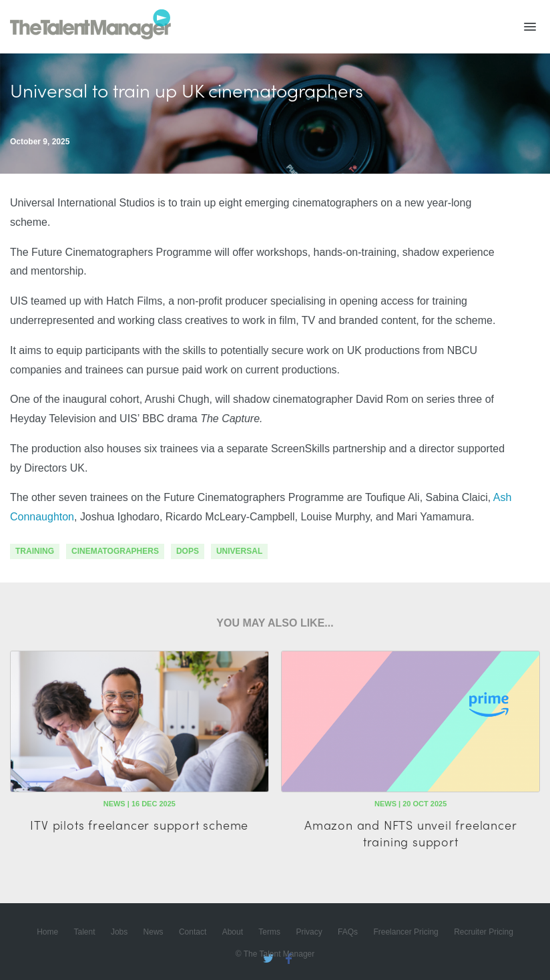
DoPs (188, 551)
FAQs (348, 932)
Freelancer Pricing (405, 932)
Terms (269, 932)
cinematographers (115, 551)
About (233, 932)
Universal (239, 551)
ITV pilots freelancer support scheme (139, 825)
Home (47, 932)
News (154, 932)
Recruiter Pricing (484, 932)
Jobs (119, 932)
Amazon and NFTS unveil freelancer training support (410, 833)
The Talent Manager (90, 27)
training (35, 551)
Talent (85, 932)
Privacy (309, 932)
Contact (193, 932)
